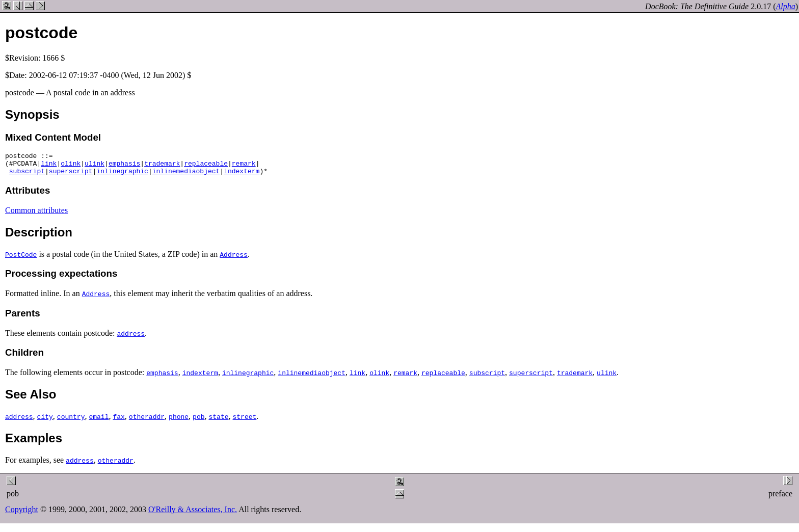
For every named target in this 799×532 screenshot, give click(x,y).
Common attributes (36, 215)
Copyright (22, 514)
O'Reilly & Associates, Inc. (193, 514)
